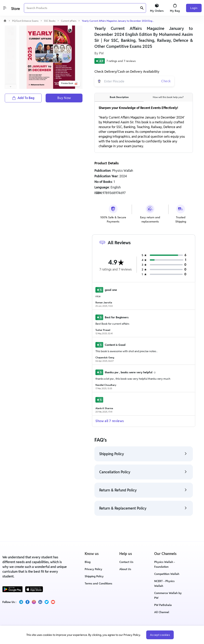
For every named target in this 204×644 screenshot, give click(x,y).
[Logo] (15, 8)
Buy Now (64, 98)
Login (194, 8)
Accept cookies (160, 635)
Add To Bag (23, 98)
